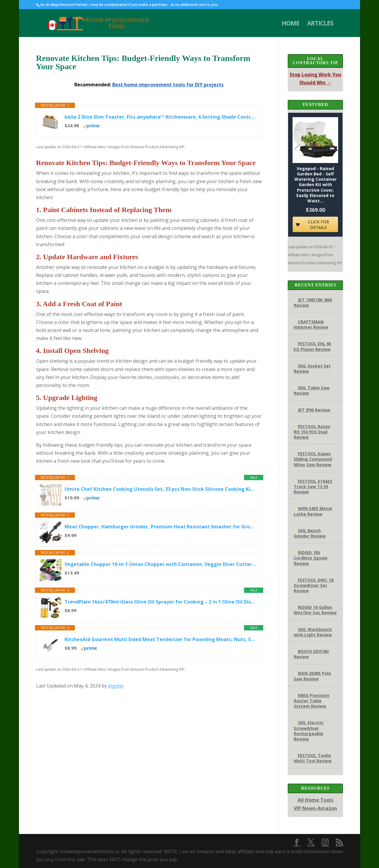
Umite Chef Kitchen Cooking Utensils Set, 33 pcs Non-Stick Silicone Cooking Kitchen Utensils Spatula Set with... (160, 489)
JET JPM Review (314, 410)
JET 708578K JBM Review (313, 302)
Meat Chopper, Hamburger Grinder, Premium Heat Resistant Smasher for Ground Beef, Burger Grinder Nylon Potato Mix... (160, 527)
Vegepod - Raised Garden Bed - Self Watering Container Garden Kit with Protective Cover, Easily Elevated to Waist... (315, 185)
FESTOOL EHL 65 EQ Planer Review (313, 346)
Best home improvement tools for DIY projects (168, 85)
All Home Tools (315, 800)
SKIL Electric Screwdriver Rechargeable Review (309, 731)
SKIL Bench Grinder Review (310, 533)
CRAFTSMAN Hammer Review (311, 324)
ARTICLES (320, 24)
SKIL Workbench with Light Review (313, 632)
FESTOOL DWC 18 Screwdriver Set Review (314, 585)
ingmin (116, 686)
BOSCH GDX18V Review (311, 654)
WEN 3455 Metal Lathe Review (313, 511)
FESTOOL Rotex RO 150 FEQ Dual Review (312, 432)
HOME (290, 24)
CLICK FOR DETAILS (318, 225)
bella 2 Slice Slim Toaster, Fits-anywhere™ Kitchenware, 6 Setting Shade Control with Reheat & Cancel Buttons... (160, 117)
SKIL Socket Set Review (312, 368)
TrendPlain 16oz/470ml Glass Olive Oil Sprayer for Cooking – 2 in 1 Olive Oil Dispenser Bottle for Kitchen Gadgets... (160, 602)
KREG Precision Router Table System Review (311, 701)
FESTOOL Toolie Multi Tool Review (313, 758)
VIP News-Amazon (315, 808)
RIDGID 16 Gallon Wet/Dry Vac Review (315, 610)
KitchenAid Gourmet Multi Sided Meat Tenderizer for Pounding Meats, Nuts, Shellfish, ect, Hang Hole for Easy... (160, 639)
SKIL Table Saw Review (312, 390)
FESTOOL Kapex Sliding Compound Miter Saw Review (313, 459)
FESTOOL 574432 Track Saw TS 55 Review (313, 487)
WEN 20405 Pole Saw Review (312, 676)
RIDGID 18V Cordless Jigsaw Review (311, 558)
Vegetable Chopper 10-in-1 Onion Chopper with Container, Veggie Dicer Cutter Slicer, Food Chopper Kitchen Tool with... (160, 564)
